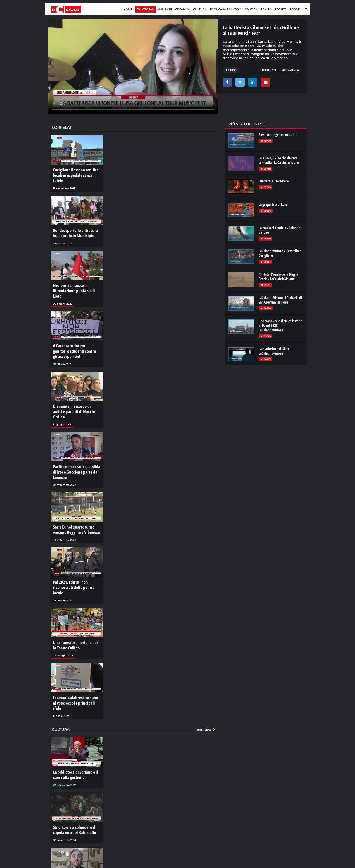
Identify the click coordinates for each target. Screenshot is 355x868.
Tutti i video (206, 664)
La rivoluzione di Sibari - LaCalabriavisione (275, 351)
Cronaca (183, 9)
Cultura (200, 9)
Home (128, 9)
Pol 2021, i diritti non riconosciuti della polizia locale (77, 537)
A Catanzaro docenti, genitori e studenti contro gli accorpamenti (76, 328)
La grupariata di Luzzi (273, 204)
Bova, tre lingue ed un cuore (278, 135)
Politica (251, 9)
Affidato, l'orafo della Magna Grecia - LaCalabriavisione (278, 277)
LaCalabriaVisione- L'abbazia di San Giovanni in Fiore (280, 300)
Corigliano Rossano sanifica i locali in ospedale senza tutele (74, 172)
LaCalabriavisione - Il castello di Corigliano (280, 253)
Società (281, 9)
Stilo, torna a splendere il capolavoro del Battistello (71, 760)
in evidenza (269, 70)
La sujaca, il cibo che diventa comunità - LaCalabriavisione (279, 160)
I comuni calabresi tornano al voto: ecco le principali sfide (73, 642)
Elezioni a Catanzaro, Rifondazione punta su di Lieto (74, 276)
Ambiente (165, 9)
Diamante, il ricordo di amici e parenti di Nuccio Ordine (74, 381)
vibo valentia (290, 70)
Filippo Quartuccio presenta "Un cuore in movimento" (75, 812)
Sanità (266, 9)
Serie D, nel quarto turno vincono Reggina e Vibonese (76, 485)
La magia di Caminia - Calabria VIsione (279, 230)
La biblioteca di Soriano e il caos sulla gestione (75, 708)
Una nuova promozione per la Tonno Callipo (73, 589)
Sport (295, 9)
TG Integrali (145, 9)
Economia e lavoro (225, 9)
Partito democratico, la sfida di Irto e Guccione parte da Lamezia (76, 433)
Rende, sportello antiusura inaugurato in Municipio (71, 224)
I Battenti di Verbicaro (274, 181)
